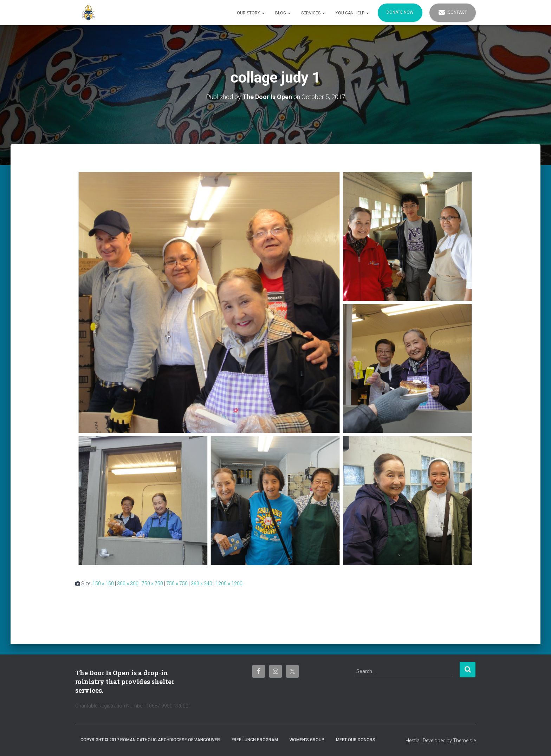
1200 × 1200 (229, 584)
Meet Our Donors (356, 740)
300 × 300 (128, 584)
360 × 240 (202, 584)
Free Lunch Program (255, 740)
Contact (453, 13)
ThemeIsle (464, 741)
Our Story (251, 13)
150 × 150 (103, 584)
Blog (283, 13)
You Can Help (352, 13)
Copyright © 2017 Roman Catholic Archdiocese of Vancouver (150, 740)
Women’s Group (307, 740)
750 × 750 (152, 584)
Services (313, 13)
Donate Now (400, 12)
